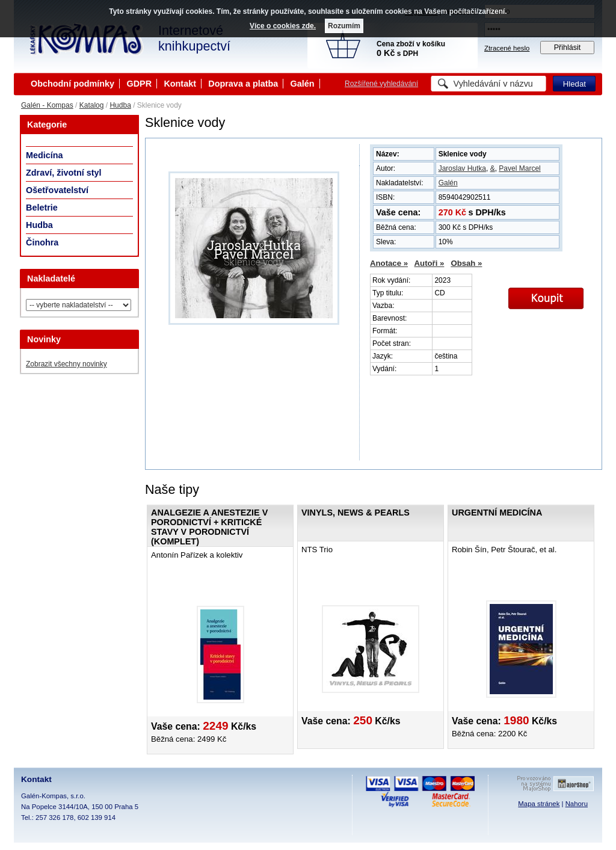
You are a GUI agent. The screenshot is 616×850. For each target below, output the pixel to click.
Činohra (42, 242)
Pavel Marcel (519, 168)
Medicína (45, 155)
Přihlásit (568, 48)
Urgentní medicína (497, 513)
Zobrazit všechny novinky (66, 364)
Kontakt (180, 84)
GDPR (139, 84)
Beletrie (42, 208)
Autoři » (430, 263)
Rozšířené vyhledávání (381, 84)
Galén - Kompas (47, 105)
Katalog (92, 105)
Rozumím (344, 26)
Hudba (120, 105)
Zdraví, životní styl (64, 173)
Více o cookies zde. (283, 26)
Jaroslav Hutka (462, 168)
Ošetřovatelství (57, 190)
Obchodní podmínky (72, 84)
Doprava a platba (243, 84)
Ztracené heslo (507, 48)
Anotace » (389, 263)
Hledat (574, 84)
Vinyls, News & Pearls (356, 513)
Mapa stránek (539, 804)
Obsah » (466, 263)
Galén (303, 84)
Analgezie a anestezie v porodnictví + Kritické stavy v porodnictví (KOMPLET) (209, 527)
